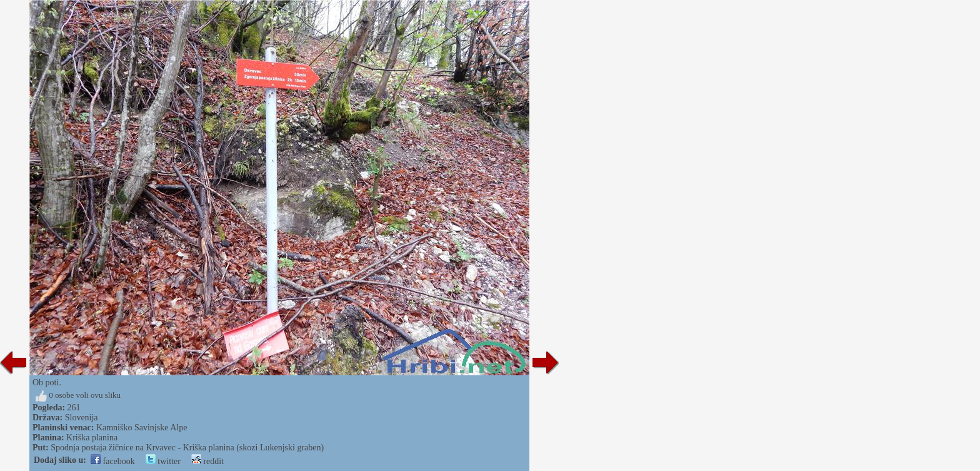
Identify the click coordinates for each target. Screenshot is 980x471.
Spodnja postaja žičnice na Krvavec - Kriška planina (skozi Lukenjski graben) (187, 448)
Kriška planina (92, 438)
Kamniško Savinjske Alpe (142, 428)
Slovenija (82, 418)
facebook (113, 461)
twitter (163, 461)
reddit (207, 461)
